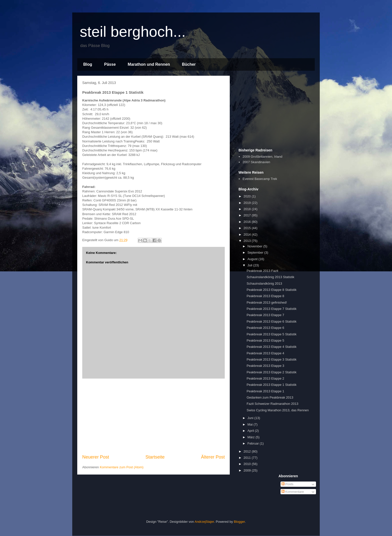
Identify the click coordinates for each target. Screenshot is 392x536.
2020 (248, 196)
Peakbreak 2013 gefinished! (267, 302)
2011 (248, 458)
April (251, 431)
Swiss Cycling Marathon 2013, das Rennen (278, 410)
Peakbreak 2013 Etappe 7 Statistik (271, 309)
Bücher (189, 64)
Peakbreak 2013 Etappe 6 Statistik (271, 321)
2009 (248, 470)
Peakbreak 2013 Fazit (262, 271)
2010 (248, 464)
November (255, 246)
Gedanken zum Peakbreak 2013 (270, 397)
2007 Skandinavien (256, 162)
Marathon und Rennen (149, 64)
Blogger (239, 522)
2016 (248, 222)
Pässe (110, 64)
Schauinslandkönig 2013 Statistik (270, 277)
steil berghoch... (133, 32)
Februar (254, 443)
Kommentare (293, 492)
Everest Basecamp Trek (260, 179)
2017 (248, 215)
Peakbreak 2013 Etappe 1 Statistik (271, 385)
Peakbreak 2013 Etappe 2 (265, 378)
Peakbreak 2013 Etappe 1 (265, 391)
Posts (287, 484)
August (253, 259)
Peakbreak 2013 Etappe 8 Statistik (271, 290)
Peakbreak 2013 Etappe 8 (265, 296)
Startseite (155, 457)
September (256, 253)
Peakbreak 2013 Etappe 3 (265, 366)
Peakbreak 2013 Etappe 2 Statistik (271, 372)
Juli (250, 265)
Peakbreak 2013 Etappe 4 (265, 353)
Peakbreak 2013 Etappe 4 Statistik (271, 347)
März (252, 437)
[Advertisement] (153, 416)
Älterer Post (213, 457)
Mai (251, 424)
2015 (248, 228)
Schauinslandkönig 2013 (264, 283)
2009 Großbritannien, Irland (262, 157)
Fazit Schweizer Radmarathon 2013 (272, 404)
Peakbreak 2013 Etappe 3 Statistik (271, 359)
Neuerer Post (96, 457)
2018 (248, 209)
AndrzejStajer (204, 522)
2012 (248, 451)
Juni (251, 418)
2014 (248, 235)
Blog (88, 64)
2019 (248, 203)
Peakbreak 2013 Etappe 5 (265, 340)
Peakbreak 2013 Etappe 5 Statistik (271, 334)
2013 (248, 241)
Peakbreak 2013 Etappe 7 (265, 315)
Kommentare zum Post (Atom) (122, 467)
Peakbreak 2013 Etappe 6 (265, 328)
